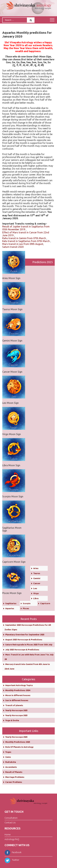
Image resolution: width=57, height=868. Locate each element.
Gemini (37, 578)
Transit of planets (14, 705)
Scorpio (27, 603)
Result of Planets (14, 772)
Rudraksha (11, 762)
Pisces (26, 608)
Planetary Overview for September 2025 (25, 635)
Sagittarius (11, 603)
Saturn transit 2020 (13, 247)
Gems (8, 757)
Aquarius (10, 608)
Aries (36, 568)
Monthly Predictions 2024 (18, 690)
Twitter (12, 860)
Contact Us (10, 823)
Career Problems (14, 782)
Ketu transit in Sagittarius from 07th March (26, 241)
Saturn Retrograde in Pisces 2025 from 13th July (29, 645)
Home (8, 835)
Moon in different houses (18, 695)
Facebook (13, 852)
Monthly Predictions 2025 (18, 742)
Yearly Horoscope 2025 (16, 710)
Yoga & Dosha (12, 720)
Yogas (8, 752)
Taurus (37, 573)
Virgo (36, 593)
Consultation (11, 818)
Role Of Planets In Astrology (19, 747)
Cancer (37, 583)
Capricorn (45, 603)
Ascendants (11, 767)
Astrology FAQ (12, 839)
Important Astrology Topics (19, 685)
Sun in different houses (17, 700)
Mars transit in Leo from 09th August (23, 244)
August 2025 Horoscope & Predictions (24, 640)
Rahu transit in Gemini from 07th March (24, 238)
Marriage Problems (15, 777)
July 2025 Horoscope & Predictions (22, 650)
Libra (36, 598)
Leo (35, 588)
